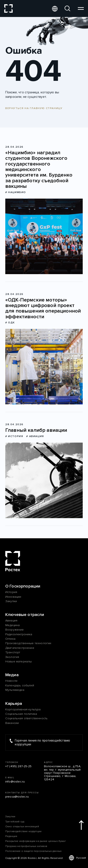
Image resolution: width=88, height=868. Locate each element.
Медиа (12, 675)
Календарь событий (20, 685)
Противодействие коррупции (23, 831)
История (11, 592)
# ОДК (10, 323)
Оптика (10, 639)
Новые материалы (19, 661)
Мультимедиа (15, 690)
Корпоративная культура (23, 709)
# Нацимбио (16, 192)
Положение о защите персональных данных (33, 851)
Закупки (11, 601)
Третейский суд (15, 822)
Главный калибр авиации (36, 430)
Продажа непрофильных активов (26, 846)
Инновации (13, 597)
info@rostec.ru (15, 782)
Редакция (11, 836)
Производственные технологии (28, 643)
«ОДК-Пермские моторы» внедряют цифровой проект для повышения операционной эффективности (43, 308)
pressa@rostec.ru (17, 797)
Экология (12, 657)
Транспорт (13, 652)
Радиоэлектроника (19, 634)
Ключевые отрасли (25, 615)
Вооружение (15, 630)
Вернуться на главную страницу (34, 108)
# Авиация (35, 436)
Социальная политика (21, 714)
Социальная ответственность (26, 718)
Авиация (11, 621)
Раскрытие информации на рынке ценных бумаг (36, 841)
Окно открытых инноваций (22, 827)
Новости (11, 681)
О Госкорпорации (23, 586)
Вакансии (12, 723)
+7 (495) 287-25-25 (18, 766)
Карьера (14, 704)
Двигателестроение (20, 648)
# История (14, 436)
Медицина (12, 625)
